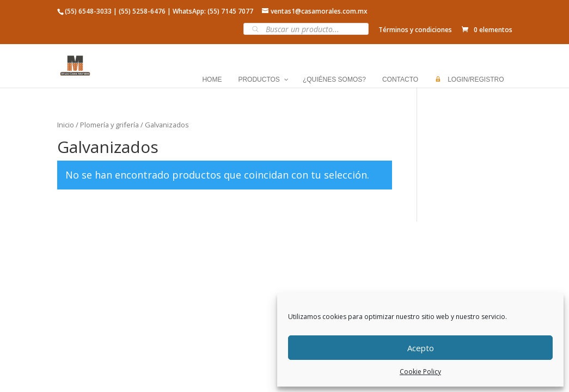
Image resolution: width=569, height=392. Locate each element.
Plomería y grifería (109, 125)
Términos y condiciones (415, 30)
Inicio (66, 125)
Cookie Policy (420, 372)
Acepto (421, 348)
